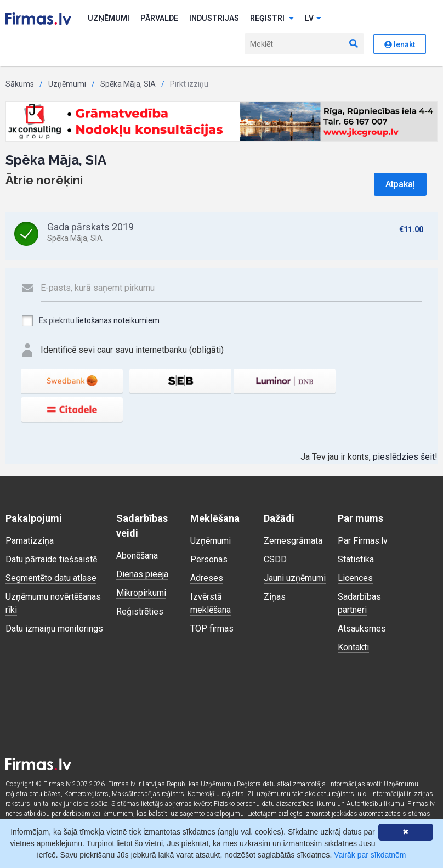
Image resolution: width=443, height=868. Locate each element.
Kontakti (353, 647)
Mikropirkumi (141, 593)
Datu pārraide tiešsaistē (51, 559)
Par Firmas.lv (363, 541)
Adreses (207, 578)
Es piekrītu (90, 321)
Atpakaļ (400, 184)
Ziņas (275, 597)
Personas (209, 559)
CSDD (275, 559)
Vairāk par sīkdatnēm (370, 855)
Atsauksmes (362, 629)
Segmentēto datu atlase (51, 578)
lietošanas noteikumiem (118, 320)
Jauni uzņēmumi (295, 578)
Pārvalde (159, 18)
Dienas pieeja (142, 574)
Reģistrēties (140, 611)
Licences (355, 578)
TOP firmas (212, 629)
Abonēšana (137, 556)
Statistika (356, 559)
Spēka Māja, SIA (128, 84)
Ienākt (400, 44)
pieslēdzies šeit (404, 457)
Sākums (20, 84)
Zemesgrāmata (293, 541)
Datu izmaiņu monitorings (54, 629)
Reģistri (272, 18)
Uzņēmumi (109, 18)
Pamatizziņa (30, 541)
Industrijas (214, 18)
